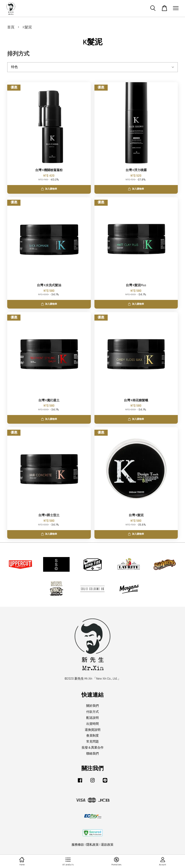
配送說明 (92, 718)
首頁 (11, 27)
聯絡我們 (92, 754)
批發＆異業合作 (93, 748)
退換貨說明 (93, 730)
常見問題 (92, 742)
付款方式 (92, 712)
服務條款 (78, 845)
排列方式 (18, 54)
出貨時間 (92, 724)
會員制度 (92, 736)
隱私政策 (92, 845)
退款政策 (107, 845)
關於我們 (92, 706)
